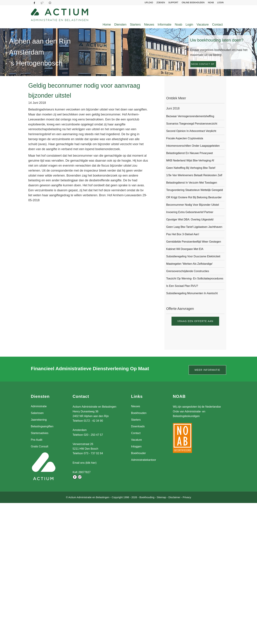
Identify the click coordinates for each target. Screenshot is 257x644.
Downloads (138, 426)
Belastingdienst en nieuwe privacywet (189, 153)
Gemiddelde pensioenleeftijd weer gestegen (194, 242)
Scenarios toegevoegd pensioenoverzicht (192, 124)
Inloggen (136, 446)
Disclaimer (174, 497)
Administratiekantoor (144, 460)
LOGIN (220, 3)
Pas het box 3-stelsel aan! (183, 234)
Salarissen (37, 413)
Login (189, 25)
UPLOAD (149, 3)
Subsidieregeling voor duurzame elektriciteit (193, 256)
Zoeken (161, 3)
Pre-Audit (37, 440)
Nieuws (149, 25)
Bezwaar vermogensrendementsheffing (190, 116)
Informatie (164, 25)
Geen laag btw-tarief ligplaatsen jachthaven (194, 227)
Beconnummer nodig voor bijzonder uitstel (193, 205)
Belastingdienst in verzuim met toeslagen (192, 183)
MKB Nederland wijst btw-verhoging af (190, 160)
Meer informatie (207, 370)
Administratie (39, 406)
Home (107, 25)
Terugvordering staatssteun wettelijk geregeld (195, 190)
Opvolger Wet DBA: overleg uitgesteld (190, 219)
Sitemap (161, 497)
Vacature (203, 25)
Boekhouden (139, 413)
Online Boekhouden (193, 3)
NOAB (211, 3)
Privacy (187, 497)
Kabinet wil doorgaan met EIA (185, 249)
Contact (217, 25)
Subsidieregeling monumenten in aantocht (192, 293)
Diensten (120, 25)
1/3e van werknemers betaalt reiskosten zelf (194, 175)
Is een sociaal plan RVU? (182, 286)
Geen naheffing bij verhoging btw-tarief (191, 168)
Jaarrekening (39, 420)
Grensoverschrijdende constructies (188, 271)
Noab (178, 25)
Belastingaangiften (42, 426)
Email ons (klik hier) (85, 463)
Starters (135, 25)
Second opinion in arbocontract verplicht (191, 131)
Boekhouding (147, 497)
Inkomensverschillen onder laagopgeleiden (193, 146)
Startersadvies (40, 433)
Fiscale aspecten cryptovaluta (185, 138)
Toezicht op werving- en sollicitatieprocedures (195, 279)
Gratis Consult (39, 446)
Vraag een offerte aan (195, 321)
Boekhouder (138, 453)
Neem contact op (203, 64)
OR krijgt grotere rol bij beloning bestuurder (194, 197)
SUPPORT (173, 3)
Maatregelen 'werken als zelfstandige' (189, 264)
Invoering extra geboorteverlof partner (190, 212)
